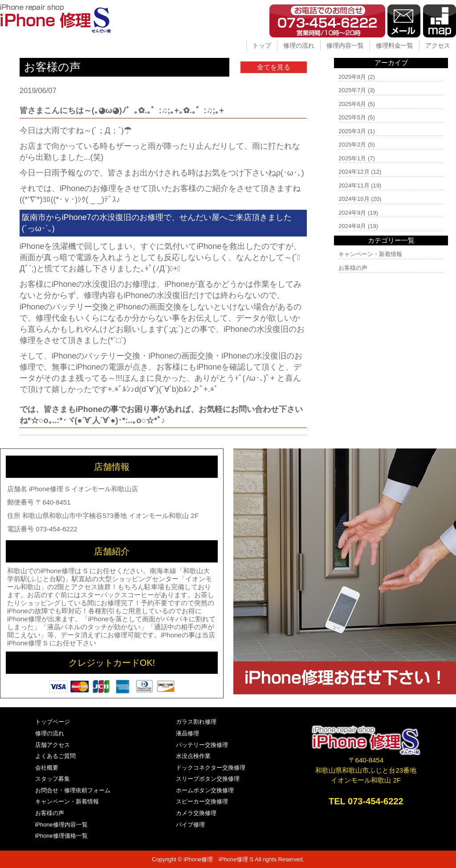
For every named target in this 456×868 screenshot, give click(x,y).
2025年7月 (352, 90)
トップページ (53, 722)
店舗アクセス (53, 745)
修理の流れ (299, 45)
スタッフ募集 (53, 779)
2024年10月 (354, 199)
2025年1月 (352, 158)
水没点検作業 (193, 756)
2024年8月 (352, 226)
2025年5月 (352, 117)
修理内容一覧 (345, 45)
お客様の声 (353, 268)
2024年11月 (354, 185)
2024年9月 (352, 213)
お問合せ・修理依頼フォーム (73, 790)
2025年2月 (352, 145)
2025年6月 (352, 104)
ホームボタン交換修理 (205, 790)
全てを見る (274, 67)
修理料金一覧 (395, 45)
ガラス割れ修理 (196, 722)
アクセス (438, 45)
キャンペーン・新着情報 (370, 254)
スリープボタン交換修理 (208, 779)
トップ (262, 45)
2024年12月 (354, 172)
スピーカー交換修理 (202, 801)
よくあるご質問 (55, 756)
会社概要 (47, 768)
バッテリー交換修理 (202, 745)
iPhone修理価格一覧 (61, 836)
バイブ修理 (190, 825)
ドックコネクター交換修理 (211, 768)
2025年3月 (352, 131)
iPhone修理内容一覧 (61, 825)
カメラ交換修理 (196, 813)
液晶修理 (187, 733)
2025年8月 (352, 77)
